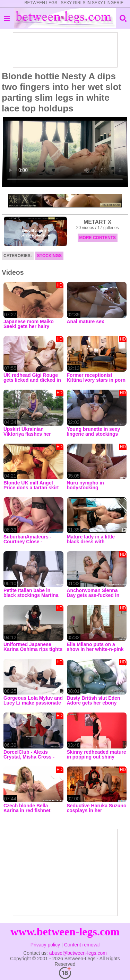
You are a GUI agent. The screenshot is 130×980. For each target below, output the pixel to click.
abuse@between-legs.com (78, 953)
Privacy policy (45, 945)
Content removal (82, 945)
